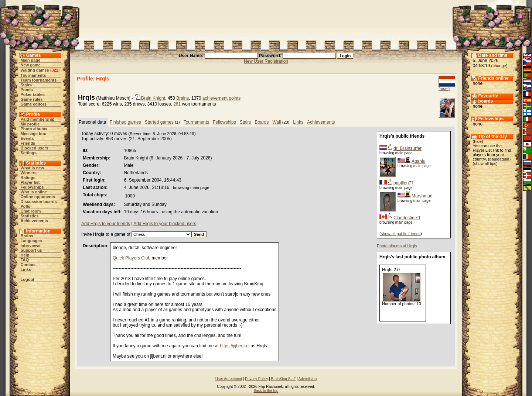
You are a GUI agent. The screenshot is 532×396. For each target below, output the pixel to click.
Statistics (30, 216)
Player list (30, 182)
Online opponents (38, 197)
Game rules (32, 99)
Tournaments (33, 75)
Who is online (34, 192)
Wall (277, 122)
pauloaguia (499, 159)
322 (55, 70)
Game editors (34, 104)
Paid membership (38, 119)
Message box (33, 134)
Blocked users (35, 148)
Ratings (28, 178)
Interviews (31, 245)
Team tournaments (39, 80)
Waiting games (35, 70)
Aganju (418, 161)
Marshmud (422, 196)
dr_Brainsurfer (407, 148)
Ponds (27, 90)
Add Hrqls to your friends (106, 224)
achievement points (221, 98)
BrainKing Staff (284, 379)
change (499, 66)
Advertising (308, 379)
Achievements (35, 221)
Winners (29, 173)
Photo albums (34, 129)
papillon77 (404, 183)
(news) (444, 89)
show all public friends (401, 234)
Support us (31, 250)
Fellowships (32, 187)
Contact (28, 265)
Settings (29, 153)
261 (177, 104)
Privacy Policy (256, 379)
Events (27, 138)
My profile (30, 124)
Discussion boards (39, 202)
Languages (31, 241)
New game (31, 65)
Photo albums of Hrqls (397, 246)
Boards (262, 122)
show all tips (485, 163)
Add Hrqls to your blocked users (165, 224)
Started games (159, 122)
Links (26, 269)
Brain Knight (153, 98)
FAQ (25, 260)
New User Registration (266, 61)
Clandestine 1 (407, 218)
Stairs (26, 85)
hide (478, 141)
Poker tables (33, 94)
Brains (27, 236)
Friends (28, 143)
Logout (28, 279)
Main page (31, 60)
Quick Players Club (132, 258)
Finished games (125, 122)
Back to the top (266, 391)
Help (25, 255)
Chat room (31, 211)
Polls (25, 206)
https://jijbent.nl (235, 346)
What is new (33, 168)
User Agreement (229, 379)
